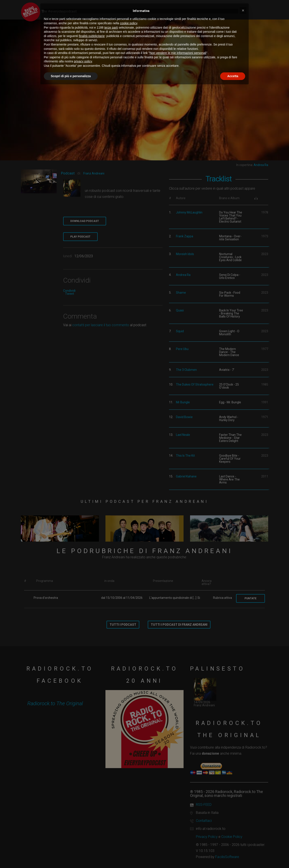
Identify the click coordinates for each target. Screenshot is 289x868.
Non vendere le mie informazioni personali (178, 53)
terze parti (111, 28)
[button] (243, 10)
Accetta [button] (233, 76)
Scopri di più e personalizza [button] (71, 76)
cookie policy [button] (129, 23)
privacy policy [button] (83, 61)
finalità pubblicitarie (92, 36)
